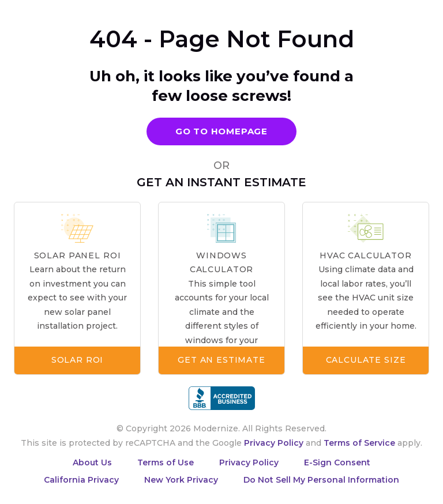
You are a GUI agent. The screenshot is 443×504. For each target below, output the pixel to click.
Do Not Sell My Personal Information (321, 480)
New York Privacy (181, 480)
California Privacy (81, 480)
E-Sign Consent (337, 462)
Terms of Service (359, 443)
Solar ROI (78, 360)
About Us (92, 462)
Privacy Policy (274, 443)
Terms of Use (166, 462)
